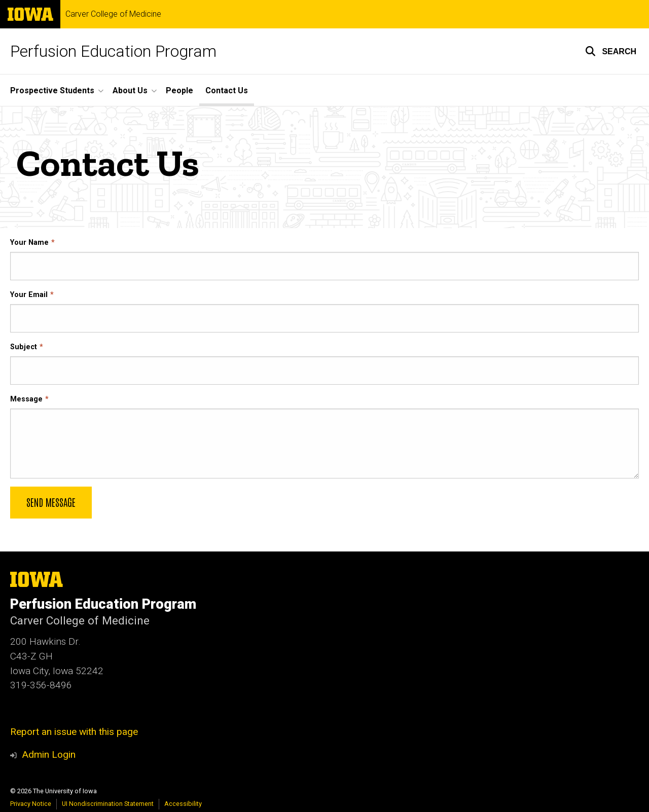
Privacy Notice (31, 804)
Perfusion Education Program (113, 51)
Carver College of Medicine (113, 14)
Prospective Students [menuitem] (52, 90)
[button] (611, 51)
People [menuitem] (179, 90)
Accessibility (183, 804)
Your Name (29, 243)
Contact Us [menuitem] (227, 90)
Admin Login (49, 754)
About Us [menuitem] (130, 90)
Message (26, 399)
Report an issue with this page (74, 732)
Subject (24, 347)
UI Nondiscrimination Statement (108, 804)
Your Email (29, 295)
